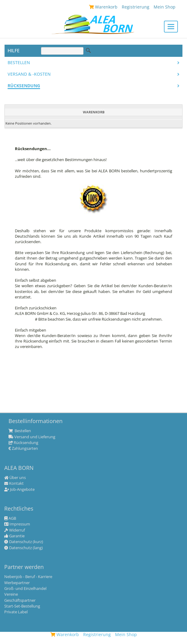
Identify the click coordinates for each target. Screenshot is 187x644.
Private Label (16, 612)
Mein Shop (126, 634)
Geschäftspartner (20, 601)
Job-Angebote (19, 490)
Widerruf (15, 530)
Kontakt (14, 484)
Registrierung (97, 634)
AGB (10, 518)
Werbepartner (17, 583)
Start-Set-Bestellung (22, 606)
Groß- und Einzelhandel (25, 589)
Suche (88, 50)
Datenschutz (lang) (24, 548)
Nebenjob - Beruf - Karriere (28, 577)
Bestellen (19, 63)
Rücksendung (24, 86)
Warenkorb (65, 634)
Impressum (17, 524)
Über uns (15, 478)
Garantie (14, 536)
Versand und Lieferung (32, 437)
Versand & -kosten (29, 74)
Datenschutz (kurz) (24, 542)
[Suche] (62, 51)
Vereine (11, 594)
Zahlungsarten (23, 449)
